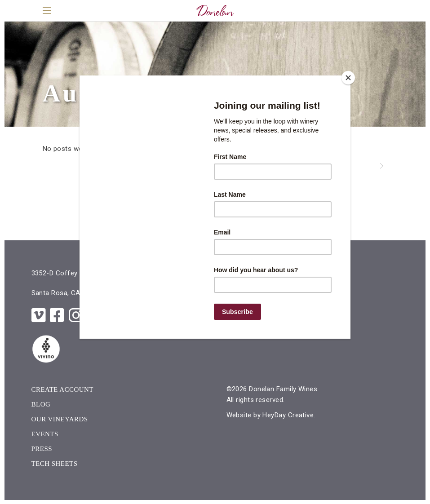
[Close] (348, 78)
